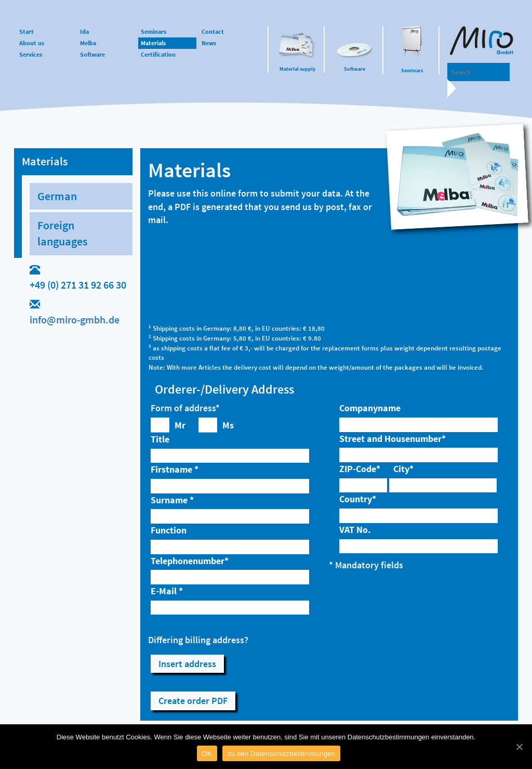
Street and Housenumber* (393, 439)
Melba (88, 43)
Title (160, 439)
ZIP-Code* (360, 469)
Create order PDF (193, 701)
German (57, 196)
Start (26, 31)
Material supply (297, 69)
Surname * (172, 500)
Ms (228, 425)
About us (32, 43)
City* (403, 469)
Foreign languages (62, 233)
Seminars (412, 70)
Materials (153, 43)
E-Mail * (167, 591)
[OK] (519, 747)
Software (355, 69)
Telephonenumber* (190, 561)
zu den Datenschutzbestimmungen (282, 754)
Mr (180, 425)
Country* (358, 499)
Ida (84, 31)
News (209, 43)
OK (207, 754)
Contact (213, 31)
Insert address (187, 664)
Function (169, 530)
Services (31, 54)
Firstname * (175, 469)
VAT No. (355, 530)
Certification (158, 54)
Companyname (370, 408)
